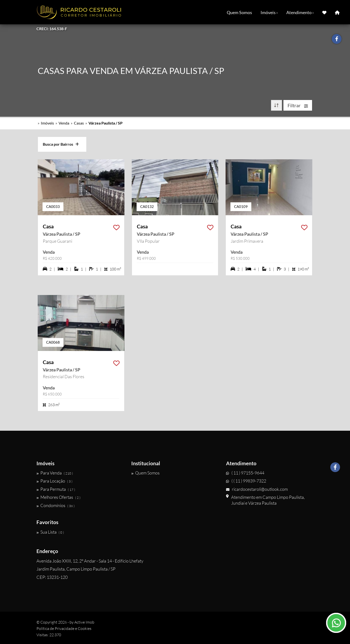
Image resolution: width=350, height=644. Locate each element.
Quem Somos (239, 12)
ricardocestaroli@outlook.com (257, 489)
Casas (79, 123)
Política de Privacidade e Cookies (64, 628)
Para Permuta (56, 489)
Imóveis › (269, 12)
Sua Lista (50, 532)
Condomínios (56, 505)
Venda (64, 123)
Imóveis (47, 123)
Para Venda (55, 473)
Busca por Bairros (61, 144)
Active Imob (84, 622)
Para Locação (54, 481)
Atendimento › (300, 12)
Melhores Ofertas (58, 497)
